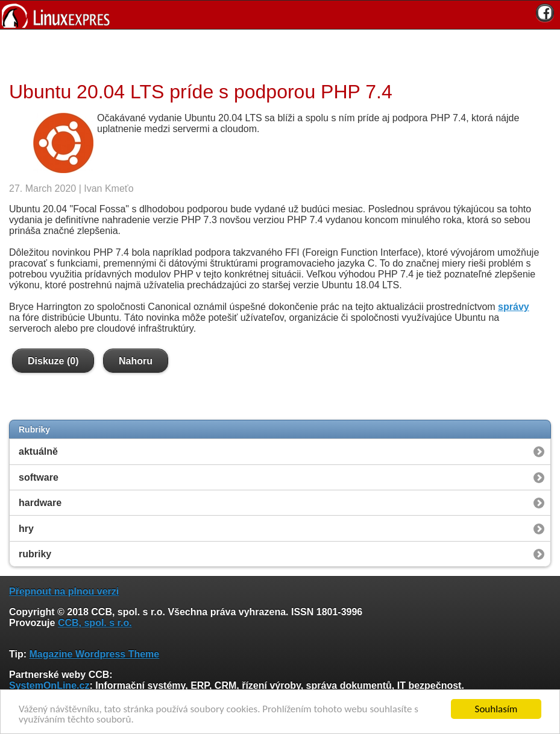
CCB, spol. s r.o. (95, 623)
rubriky (35, 554)
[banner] (280, 15)
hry (26, 529)
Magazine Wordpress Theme (94, 654)
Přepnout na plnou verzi (64, 591)
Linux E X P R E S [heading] (280, 15)
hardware (40, 503)
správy (514, 307)
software (39, 477)
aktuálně (38, 451)
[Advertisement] (275, 54)
